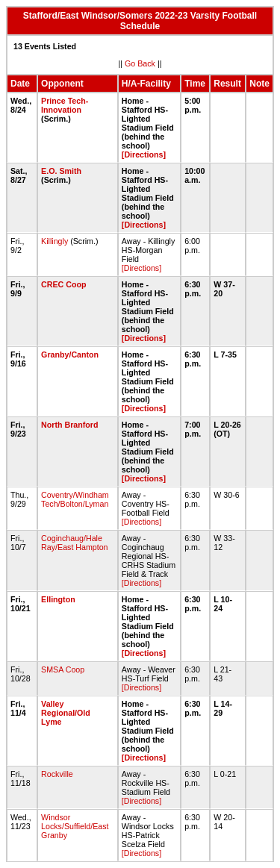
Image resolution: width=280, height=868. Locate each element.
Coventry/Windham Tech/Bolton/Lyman (75, 499)
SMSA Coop (63, 669)
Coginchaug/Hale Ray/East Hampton (74, 543)
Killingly (55, 241)
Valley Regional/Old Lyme (66, 713)
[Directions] (144, 154)
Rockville (57, 774)
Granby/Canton (70, 355)
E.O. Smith (61, 171)
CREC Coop (63, 284)
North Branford (69, 425)
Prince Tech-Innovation (65, 105)
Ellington (58, 599)
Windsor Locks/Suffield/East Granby (75, 826)
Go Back (140, 63)
